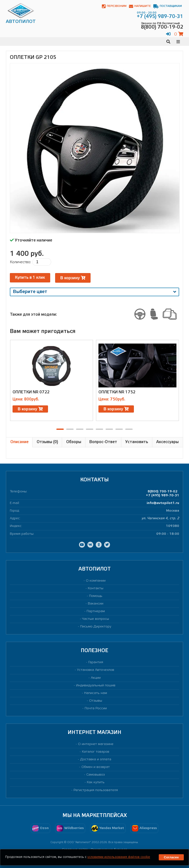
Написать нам (96, 693)
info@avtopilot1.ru (163, 503)
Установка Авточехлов (96, 670)
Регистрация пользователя (96, 790)
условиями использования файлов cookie (119, 857)
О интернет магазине (96, 744)
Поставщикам (168, 6)
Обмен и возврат (96, 767)
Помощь (96, 596)
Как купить (96, 782)
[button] (60, 429)
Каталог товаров (96, 752)
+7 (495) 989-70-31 (163, 495)
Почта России (96, 708)
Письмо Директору (96, 627)
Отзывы (96, 701)
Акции (96, 678)
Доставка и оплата (96, 759)
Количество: (20, 262)
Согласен (171, 857)
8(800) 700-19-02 (163, 492)
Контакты (96, 588)
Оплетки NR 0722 (31, 392)
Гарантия (96, 662)
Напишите (140, 6)
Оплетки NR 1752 (117, 392)
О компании (96, 581)
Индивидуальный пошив (96, 686)
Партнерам (96, 611)
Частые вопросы (96, 619)
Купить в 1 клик (30, 278)
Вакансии (96, 604)
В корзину (73, 278)
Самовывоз (96, 775)
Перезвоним (114, 6)
